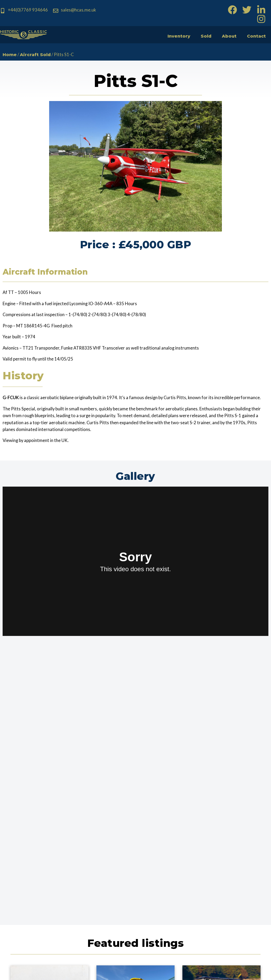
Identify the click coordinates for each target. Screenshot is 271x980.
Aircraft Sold (40, 55)
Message (162, 895)
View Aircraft (49, 797)
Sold (201, 36)
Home (11, 55)
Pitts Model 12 (221, 785)
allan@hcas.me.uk (95, 917)
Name (158, 849)
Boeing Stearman (136, 785)
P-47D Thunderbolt (50, 785)
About (226, 36)
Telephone (164, 872)
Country (214, 872)
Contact (255, 36)
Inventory (171, 36)
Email (211, 849)
